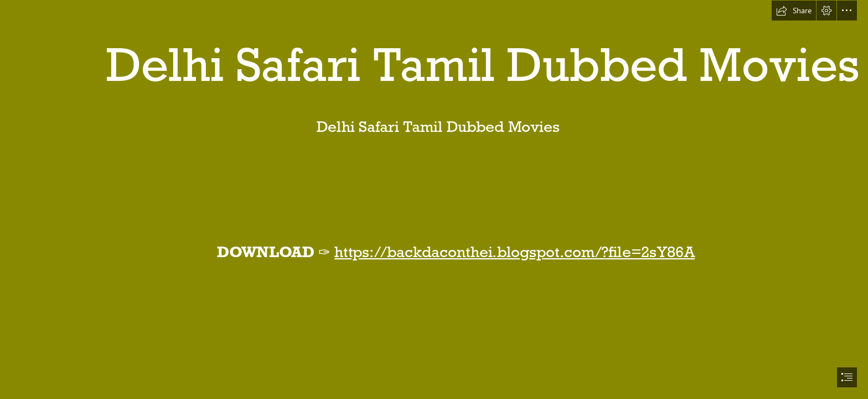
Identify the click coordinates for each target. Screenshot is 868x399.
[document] (434, 199)
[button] (794, 11)
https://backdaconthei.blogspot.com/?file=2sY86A (515, 252)
